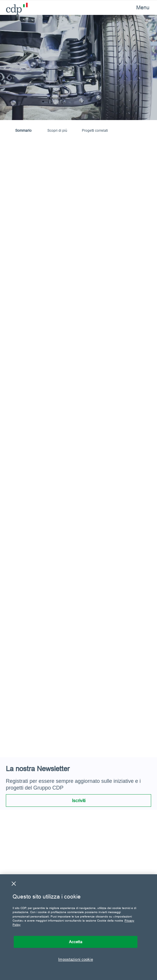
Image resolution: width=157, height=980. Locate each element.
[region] (78, 927)
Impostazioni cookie (75, 959)
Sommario (23, 130)
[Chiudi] (14, 884)
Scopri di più (57, 130)
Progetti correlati (95, 130)
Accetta (76, 942)
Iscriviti (79, 801)
